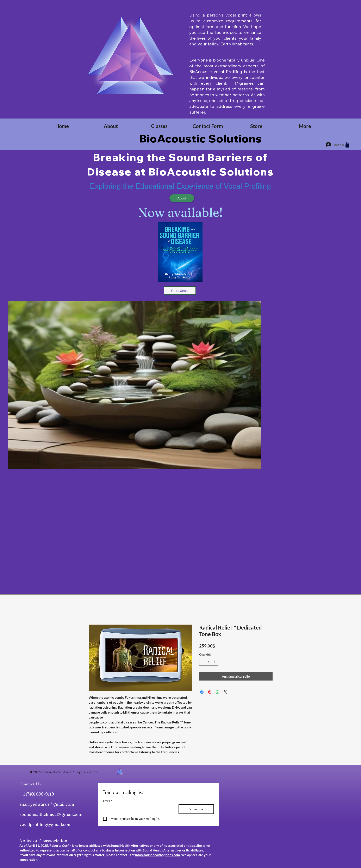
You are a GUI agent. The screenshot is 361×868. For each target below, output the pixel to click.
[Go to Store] (180, 291)
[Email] (138, 808)
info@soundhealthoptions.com (157, 855)
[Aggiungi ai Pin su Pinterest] (210, 692)
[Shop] (347, 145)
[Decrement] (202, 662)
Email (108, 801)
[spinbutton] (209, 662)
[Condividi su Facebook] (202, 692)
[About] (182, 198)
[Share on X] (225, 692)
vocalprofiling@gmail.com (46, 824)
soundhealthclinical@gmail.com (51, 814)
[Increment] (215, 662)
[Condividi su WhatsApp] (218, 692)
